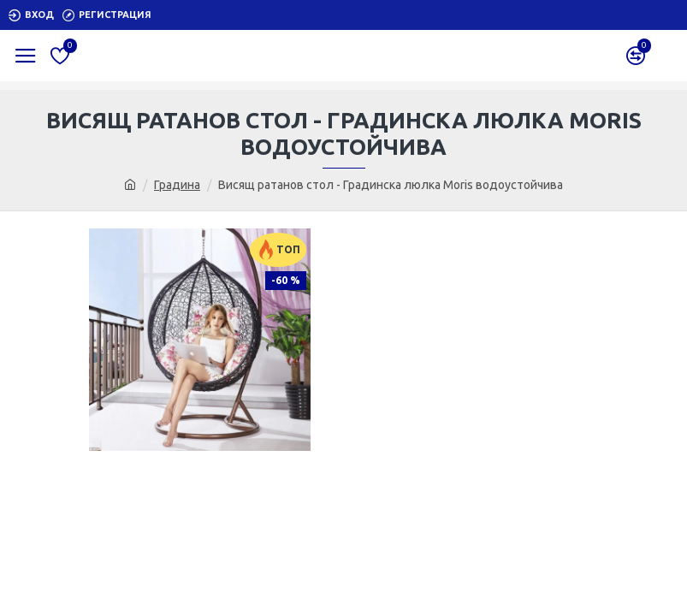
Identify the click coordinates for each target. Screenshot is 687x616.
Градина (177, 185)
